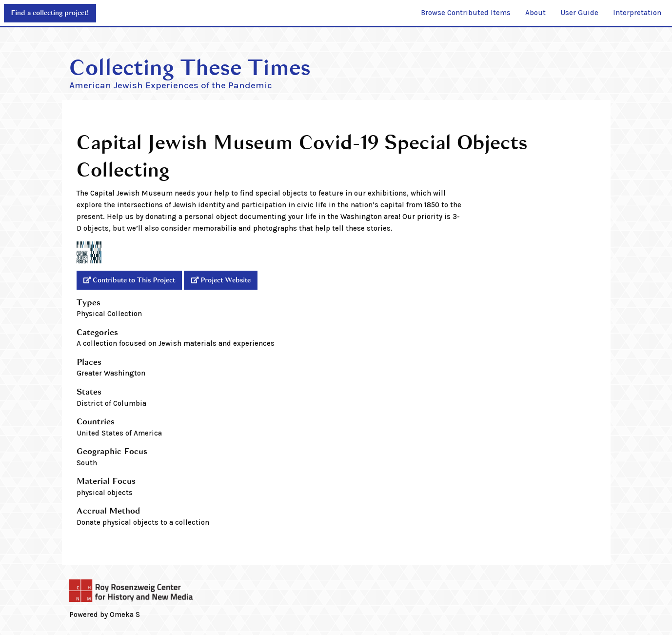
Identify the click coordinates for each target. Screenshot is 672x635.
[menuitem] (466, 13)
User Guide (579, 13)
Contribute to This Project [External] (134, 280)
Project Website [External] (226, 280)
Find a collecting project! (50, 13)
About (535, 13)
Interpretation (637, 13)
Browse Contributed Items (466, 13)
